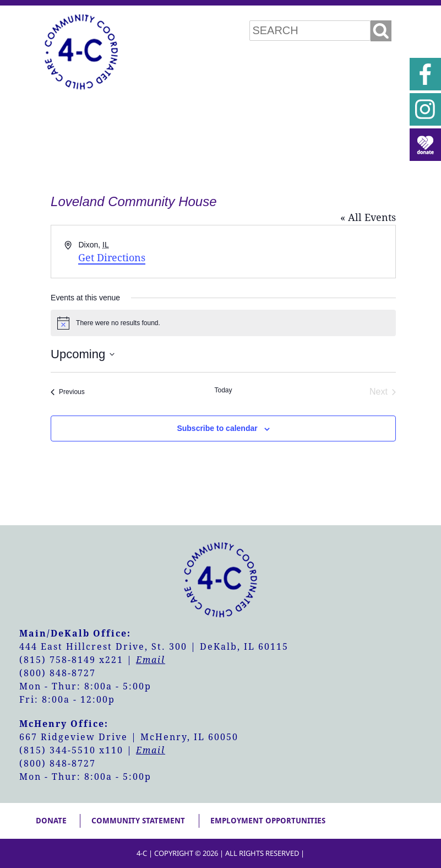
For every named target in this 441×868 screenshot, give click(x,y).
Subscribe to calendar (217, 428)
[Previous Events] (68, 392)
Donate (51, 821)
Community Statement (138, 821)
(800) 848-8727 (58, 673)
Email (151, 660)
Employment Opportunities (268, 821)
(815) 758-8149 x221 (71, 660)
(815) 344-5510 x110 (71, 750)
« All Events (368, 217)
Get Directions (112, 258)
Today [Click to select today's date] (223, 390)
